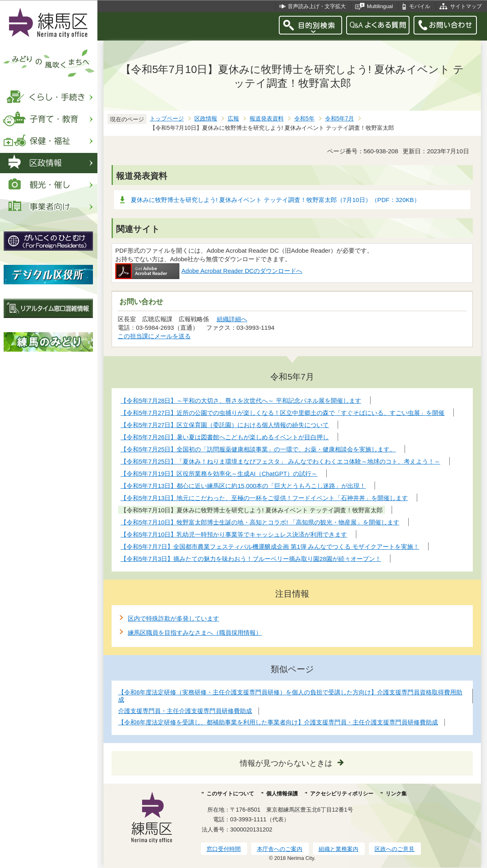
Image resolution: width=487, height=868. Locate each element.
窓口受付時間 (224, 849)
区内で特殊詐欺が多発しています (173, 618)
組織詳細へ (232, 319)
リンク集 (396, 794)
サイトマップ (466, 6)
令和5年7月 (339, 119)
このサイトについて (230, 794)
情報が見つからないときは (286, 763)
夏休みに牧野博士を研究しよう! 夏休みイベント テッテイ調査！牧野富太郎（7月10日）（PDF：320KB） (275, 200)
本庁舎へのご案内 (280, 849)
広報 (233, 119)
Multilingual (380, 6)
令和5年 (304, 119)
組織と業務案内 (338, 849)
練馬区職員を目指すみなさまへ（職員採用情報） (195, 633)
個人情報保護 (282, 794)
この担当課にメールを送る (154, 336)
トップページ (167, 119)
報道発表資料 (267, 119)
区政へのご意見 (394, 849)
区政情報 (206, 119)
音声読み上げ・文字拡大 (317, 6)
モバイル (420, 6)
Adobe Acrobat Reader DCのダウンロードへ (209, 271)
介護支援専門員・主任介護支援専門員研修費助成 (185, 711)
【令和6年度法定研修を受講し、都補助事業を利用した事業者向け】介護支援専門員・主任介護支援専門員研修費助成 (278, 722)
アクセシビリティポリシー (342, 794)
